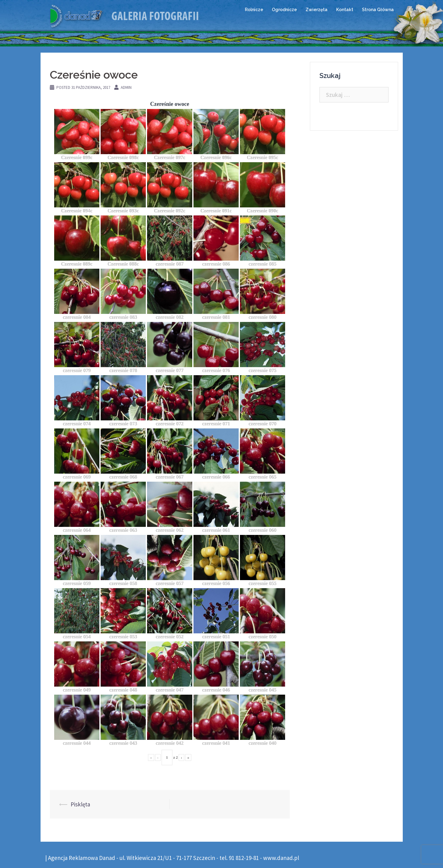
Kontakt (345, 10)
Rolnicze (254, 10)
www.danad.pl (281, 858)
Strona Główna (378, 10)
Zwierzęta (317, 10)
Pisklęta (80, 804)
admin (126, 87)
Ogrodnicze (284, 10)
